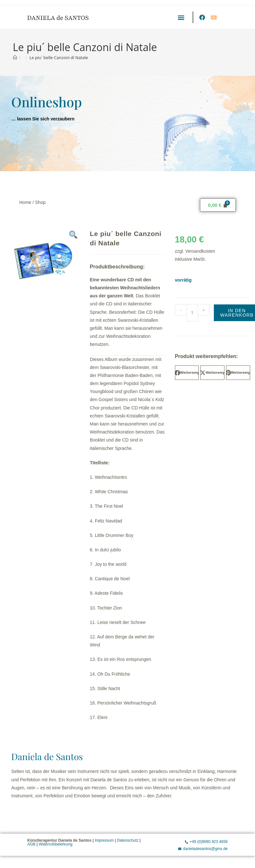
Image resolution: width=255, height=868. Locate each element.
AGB (31, 844)
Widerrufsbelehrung (55, 844)
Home (25, 202)
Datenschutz (128, 840)
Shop (40, 202)
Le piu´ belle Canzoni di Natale (59, 57)
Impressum (104, 840)
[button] (181, 17)
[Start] (15, 57)
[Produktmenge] (192, 313)
